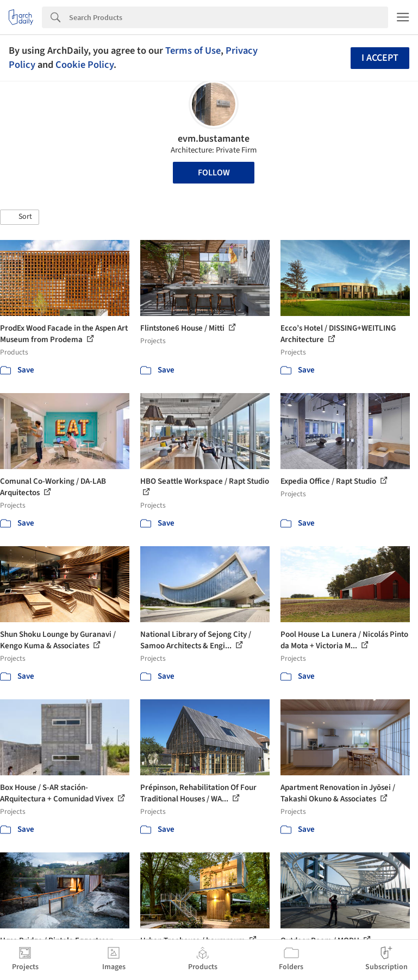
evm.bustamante (214, 139)
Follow (214, 173)
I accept (380, 58)
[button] (20, 217)
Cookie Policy (85, 65)
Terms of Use (193, 50)
